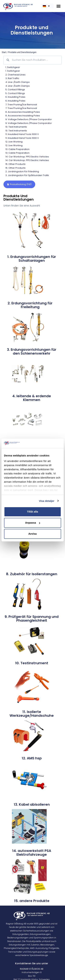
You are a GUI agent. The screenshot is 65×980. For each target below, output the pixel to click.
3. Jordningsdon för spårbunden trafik (27, 175)
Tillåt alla (33, 512)
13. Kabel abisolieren (32, 804)
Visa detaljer (47, 501)
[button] (59, 6)
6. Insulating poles (15, 97)
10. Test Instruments (16, 127)
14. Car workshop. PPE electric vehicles (27, 157)
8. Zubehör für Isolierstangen (32, 574)
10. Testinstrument (32, 663)
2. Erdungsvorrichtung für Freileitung (30, 305)
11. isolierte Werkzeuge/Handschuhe (32, 714)
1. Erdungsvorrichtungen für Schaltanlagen (32, 259)
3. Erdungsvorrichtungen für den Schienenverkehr (32, 351)
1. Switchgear (13, 67)
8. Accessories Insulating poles (23, 112)
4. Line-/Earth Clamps (18, 82)
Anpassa (33, 523)
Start (4, 52)
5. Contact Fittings (15, 90)
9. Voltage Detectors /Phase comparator (29, 119)
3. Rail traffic (12, 78)
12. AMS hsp (32, 758)
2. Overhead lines (15, 75)
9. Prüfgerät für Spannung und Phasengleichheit (32, 619)
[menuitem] (47, 6)
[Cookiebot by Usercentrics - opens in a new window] (46, 443)
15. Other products (15, 164)
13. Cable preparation (17, 149)
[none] (47, 6)
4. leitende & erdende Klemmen (32, 398)
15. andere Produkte (32, 901)
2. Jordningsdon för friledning (22, 172)
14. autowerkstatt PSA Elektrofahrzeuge (32, 853)
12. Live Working (14, 142)
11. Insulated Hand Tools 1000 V (22, 134)
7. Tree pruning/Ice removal (21, 105)
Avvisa (33, 534)
